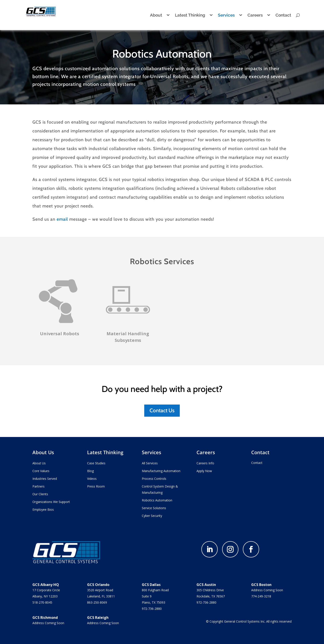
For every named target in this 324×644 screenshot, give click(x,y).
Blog (90, 471)
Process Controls (154, 479)
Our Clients (40, 494)
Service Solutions (154, 508)
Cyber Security (152, 516)
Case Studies (96, 463)
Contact (283, 15)
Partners (38, 486)
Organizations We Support (51, 502)
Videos (92, 479)
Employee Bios (43, 509)
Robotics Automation (157, 500)
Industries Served (45, 479)
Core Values (41, 471)
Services (226, 15)
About (156, 15)
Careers (255, 15)
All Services (150, 463)
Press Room (96, 486)
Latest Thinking (190, 15)
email (62, 219)
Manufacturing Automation (161, 471)
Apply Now (204, 471)
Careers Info (205, 463)
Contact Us (162, 410)
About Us (39, 463)
